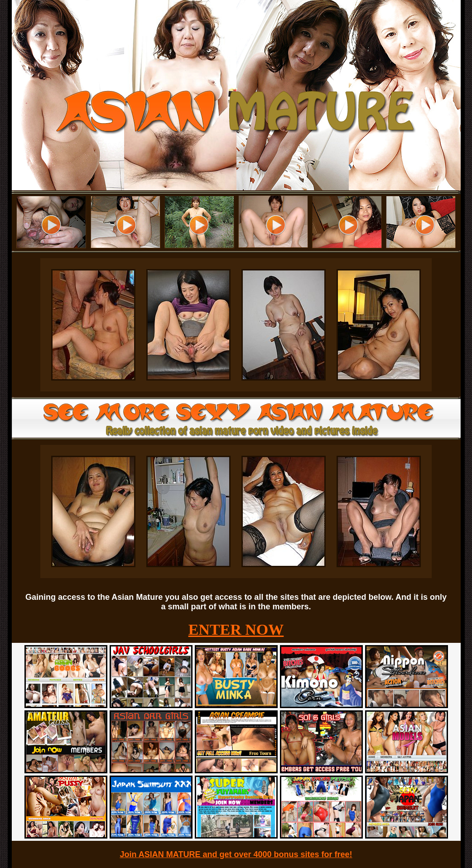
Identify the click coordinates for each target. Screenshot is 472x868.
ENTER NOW (236, 629)
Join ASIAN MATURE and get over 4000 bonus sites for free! (236, 854)
